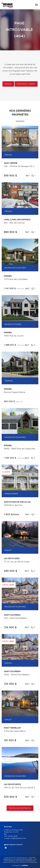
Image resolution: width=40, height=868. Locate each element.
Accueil (8, 84)
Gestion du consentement (29, 862)
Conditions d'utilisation (11, 862)
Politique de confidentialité (26, 861)
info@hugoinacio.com (18, 838)
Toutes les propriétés (20, 808)
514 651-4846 (13, 836)
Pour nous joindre (26, 84)
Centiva (24, 865)
